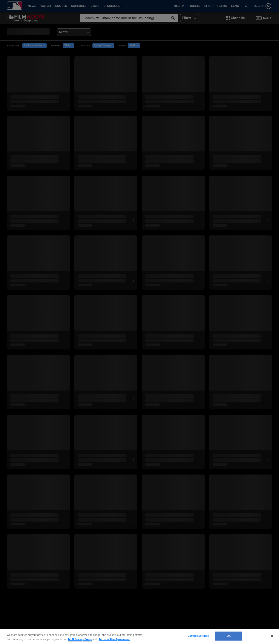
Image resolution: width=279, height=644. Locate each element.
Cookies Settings (198, 636)
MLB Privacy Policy (80, 639)
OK (229, 636)
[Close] (272, 636)
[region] (139, 636)
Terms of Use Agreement (114, 639)
